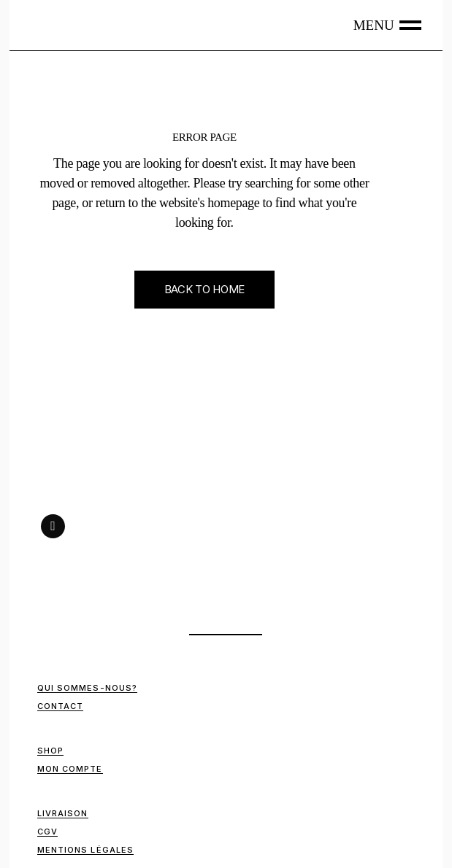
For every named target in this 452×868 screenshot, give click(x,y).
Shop (50, 751)
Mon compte (70, 769)
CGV (47, 832)
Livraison (63, 813)
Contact (61, 706)
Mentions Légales (86, 850)
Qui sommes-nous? (88, 688)
